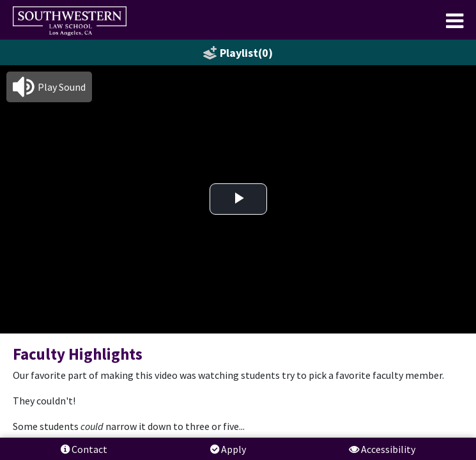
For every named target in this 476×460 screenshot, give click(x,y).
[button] (49, 87)
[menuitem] (70, 21)
